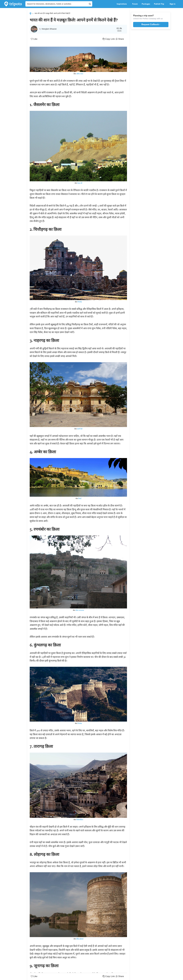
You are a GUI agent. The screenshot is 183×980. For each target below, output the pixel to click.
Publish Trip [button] (160, 4)
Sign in (173, 4)
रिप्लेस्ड (80, 302)
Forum (135, 4)
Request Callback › (151, 24)
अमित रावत (80, 74)
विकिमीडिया (80, 820)
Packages (146, 4)
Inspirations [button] (122, 4)
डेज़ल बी (80, 183)
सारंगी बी (80, 429)
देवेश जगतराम (80, 610)
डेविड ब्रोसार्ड (80, 939)
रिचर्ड (80, 498)
